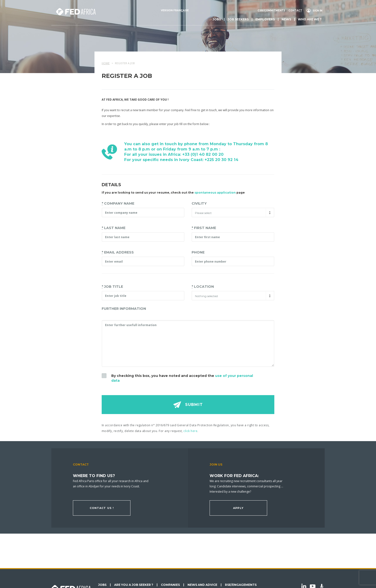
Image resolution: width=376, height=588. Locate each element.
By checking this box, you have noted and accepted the (182, 378)
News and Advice (202, 585)
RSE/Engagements (241, 585)
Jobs (217, 19)
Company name (118, 203)
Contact (295, 11)
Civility (199, 203)
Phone (198, 252)
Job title (112, 287)
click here (190, 431)
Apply (238, 508)
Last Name (114, 228)
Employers (265, 19)
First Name (204, 228)
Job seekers (238, 19)
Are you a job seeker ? (134, 585)
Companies (170, 585)
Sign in (317, 11)
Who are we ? (310, 19)
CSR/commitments (271, 11)
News (286, 19)
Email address (118, 252)
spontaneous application (215, 193)
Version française (175, 11)
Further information (124, 309)
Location (203, 287)
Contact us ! (102, 508)
